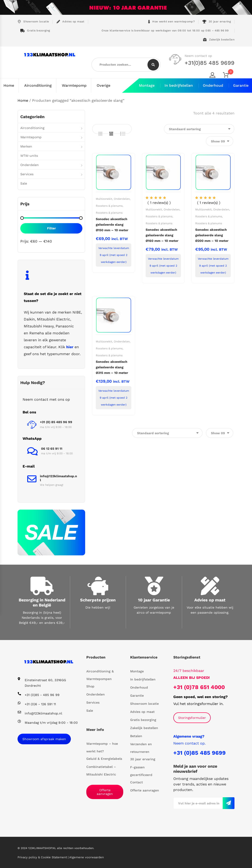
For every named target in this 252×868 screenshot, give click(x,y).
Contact (136, 782)
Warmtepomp (74, 85)
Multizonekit (104, 199)
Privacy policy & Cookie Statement (43, 857)
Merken (26, 146)
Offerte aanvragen (105, 792)
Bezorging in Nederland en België (42, 602)
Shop (90, 686)
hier (70, 347)
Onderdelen (122, 199)
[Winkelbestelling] (199, 129)
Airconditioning (38, 85)
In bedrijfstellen (179, 85)
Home (9, 85)
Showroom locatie (33, 22)
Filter (51, 228)
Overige (103, 85)
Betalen (136, 736)
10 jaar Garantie (154, 600)
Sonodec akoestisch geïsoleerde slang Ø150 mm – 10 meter (112, 224)
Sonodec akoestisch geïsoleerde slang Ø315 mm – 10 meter (112, 367)
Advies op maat (70, 22)
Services (27, 174)
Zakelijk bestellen (219, 40)
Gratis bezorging (35, 31)
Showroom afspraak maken (44, 739)
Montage (147, 85)
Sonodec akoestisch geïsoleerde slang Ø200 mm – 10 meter (212, 235)
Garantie (241, 85)
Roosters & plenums (109, 206)
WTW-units (29, 155)
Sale (24, 183)
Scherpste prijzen (98, 600)
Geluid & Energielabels (104, 758)
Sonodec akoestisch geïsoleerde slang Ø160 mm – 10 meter (162, 235)
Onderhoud (213, 85)
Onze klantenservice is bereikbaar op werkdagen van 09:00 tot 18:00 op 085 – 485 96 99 (165, 31)
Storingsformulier (192, 717)
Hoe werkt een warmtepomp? (171, 22)
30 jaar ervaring (217, 22)
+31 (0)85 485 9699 (199, 753)
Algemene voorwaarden (87, 857)
